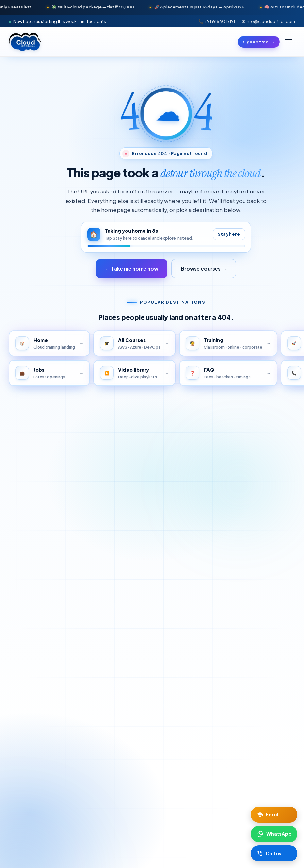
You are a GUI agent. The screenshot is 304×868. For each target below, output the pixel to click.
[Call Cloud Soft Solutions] (274, 853)
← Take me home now (132, 268)
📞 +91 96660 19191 (217, 21)
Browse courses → (204, 268)
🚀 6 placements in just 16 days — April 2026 (247, 7)
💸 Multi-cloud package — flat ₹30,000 (141, 7)
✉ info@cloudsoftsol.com (268, 21)
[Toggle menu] (289, 42)
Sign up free (259, 42)
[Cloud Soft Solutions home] (25, 42)
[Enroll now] (274, 815)
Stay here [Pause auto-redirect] (229, 234)
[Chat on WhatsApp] (274, 834)
